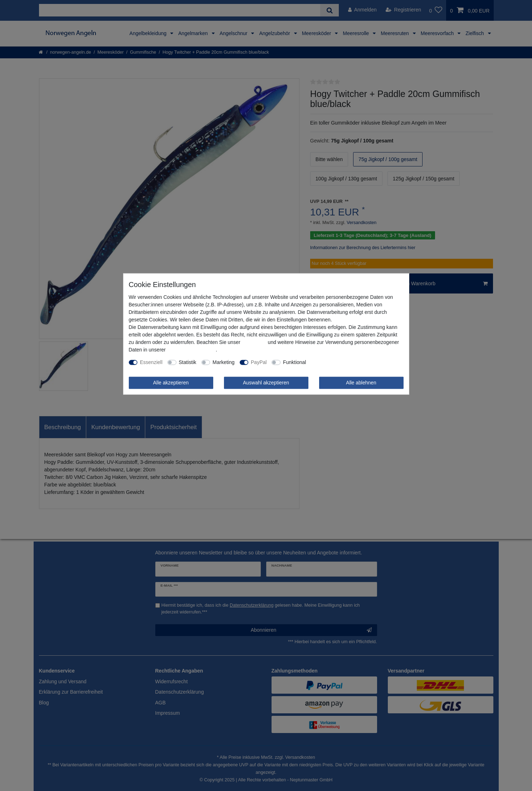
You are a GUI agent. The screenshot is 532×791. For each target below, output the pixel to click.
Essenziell (151, 362)
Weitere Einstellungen (335, 362)
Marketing (223, 362)
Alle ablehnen (361, 383)
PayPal (259, 362)
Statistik (188, 362)
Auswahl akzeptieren (266, 383)
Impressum (254, 342)
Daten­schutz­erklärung (191, 350)
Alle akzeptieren (171, 383)
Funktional (295, 362)
